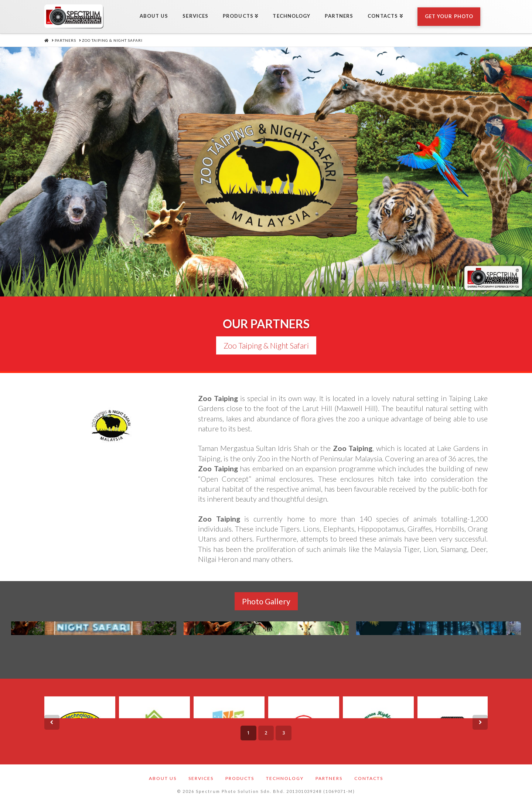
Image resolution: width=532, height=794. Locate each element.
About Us (163, 773)
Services (201, 773)
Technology (285, 773)
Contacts (369, 773)
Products (240, 773)
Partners (329, 773)
